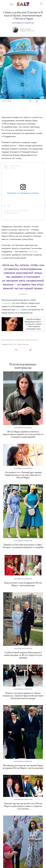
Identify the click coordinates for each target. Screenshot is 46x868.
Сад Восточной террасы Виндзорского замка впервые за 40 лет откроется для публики (23, 655)
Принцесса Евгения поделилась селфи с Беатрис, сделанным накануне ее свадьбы (23, 546)
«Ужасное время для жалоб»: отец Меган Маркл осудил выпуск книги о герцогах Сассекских (23, 806)
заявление (33, 252)
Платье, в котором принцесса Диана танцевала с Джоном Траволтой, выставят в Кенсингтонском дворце (23, 696)
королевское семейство (14, 340)
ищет (18, 310)
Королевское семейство (23, 23)
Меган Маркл (32, 340)
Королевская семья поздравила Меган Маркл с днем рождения (23, 584)
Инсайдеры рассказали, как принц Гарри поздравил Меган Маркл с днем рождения (23, 767)
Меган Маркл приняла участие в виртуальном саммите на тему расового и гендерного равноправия (23, 434)
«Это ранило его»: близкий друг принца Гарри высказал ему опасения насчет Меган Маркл (23, 475)
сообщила (6, 303)
